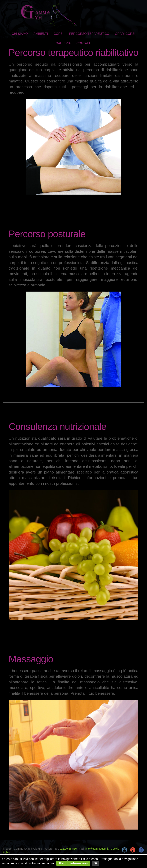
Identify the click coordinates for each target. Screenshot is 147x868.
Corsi (59, 34)
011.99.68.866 (68, 849)
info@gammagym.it (97, 849)
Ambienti (41, 34)
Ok (96, 863)
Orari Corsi (125, 34)
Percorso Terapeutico (89, 34)
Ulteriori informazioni (73, 863)
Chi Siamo (20, 34)
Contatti (84, 43)
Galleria (63, 43)
